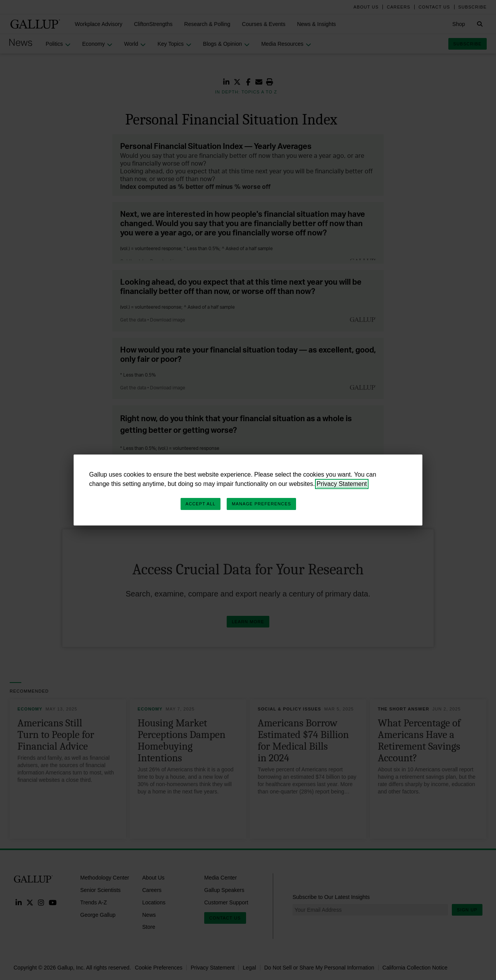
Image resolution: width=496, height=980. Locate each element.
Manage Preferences (261, 504)
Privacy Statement (342, 484)
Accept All (201, 504)
